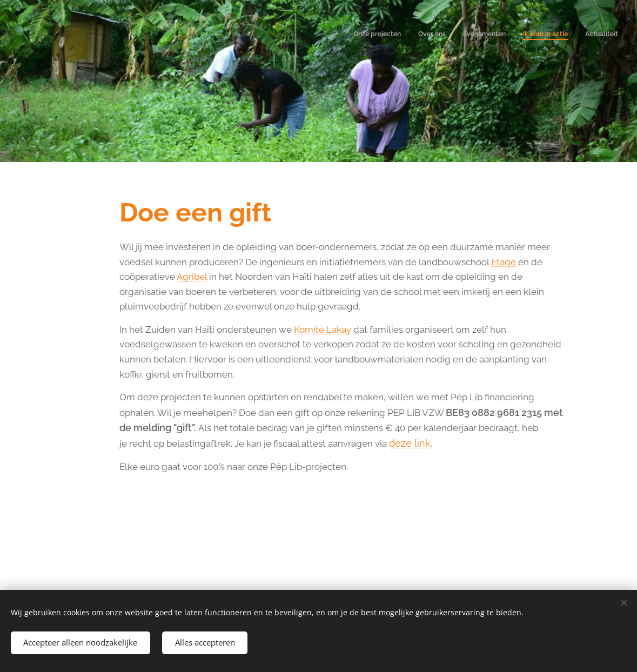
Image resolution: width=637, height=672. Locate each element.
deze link (409, 443)
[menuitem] (552, 35)
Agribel (191, 277)
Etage (503, 262)
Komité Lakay (322, 330)
